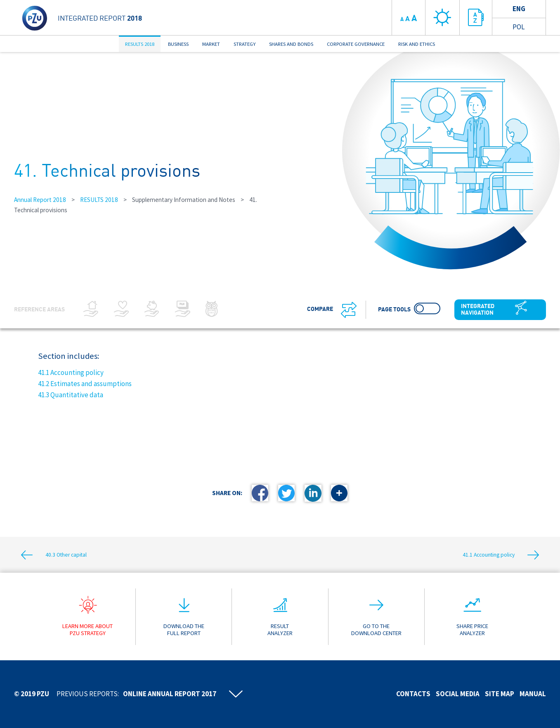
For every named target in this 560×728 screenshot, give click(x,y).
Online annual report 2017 (170, 694)
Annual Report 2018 (40, 200)
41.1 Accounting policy (71, 372)
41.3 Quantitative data (71, 395)
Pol (519, 27)
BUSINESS (178, 44)
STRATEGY (245, 44)
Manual (533, 694)
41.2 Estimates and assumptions (85, 384)
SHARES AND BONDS (291, 44)
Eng (519, 9)
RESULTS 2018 (140, 44)
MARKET (211, 44)
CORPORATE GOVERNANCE (356, 44)
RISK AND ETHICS (417, 44)
